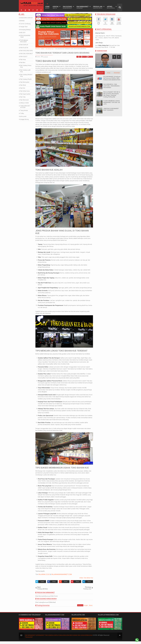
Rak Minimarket (83, 7)
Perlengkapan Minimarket (24, 40)
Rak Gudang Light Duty (25, 70)
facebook (80, 608)
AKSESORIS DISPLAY (26, 17)
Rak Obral (23, 84)
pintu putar (23, 116)
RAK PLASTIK (24, 47)
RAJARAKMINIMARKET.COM (62, 577)
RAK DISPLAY (24, 44)
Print (84, 59)
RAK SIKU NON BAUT (26, 53)
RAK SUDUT (24, 56)
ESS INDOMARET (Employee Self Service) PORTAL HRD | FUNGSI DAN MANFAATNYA (112, 78)
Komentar (117, 72)
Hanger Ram (24, 26)
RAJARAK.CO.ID (44, 577)
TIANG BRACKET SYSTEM (25, 106)
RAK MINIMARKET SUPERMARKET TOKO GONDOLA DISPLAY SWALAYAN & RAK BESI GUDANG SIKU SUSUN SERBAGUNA (62, 638)
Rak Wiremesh (24, 99)
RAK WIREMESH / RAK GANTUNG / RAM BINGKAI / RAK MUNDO (112, 85)
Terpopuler (101, 72)
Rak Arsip (23, 59)
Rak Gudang (67, 7)
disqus (91, 608)
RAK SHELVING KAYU (26, 50)
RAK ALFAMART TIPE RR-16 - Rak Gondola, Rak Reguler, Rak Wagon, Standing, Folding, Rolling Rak (112, 94)
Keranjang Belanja (25, 29)
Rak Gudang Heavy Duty (26, 66)
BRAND (22, 20)
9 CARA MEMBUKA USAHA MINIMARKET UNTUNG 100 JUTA (112, 102)
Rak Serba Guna (25, 90)
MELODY (23, 32)
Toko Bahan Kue (88, 581)
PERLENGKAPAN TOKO (25, 36)
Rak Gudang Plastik (26, 79)
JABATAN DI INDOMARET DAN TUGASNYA (111, 109)
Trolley (22, 113)
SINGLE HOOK (24, 102)
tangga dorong (24, 119)
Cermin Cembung (25, 23)
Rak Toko (23, 96)
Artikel (111, 7)
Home (47, 7)
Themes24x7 (29, 640)
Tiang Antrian (24, 110)
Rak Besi (23, 62)
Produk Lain (98, 7)
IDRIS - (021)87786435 (104, 61)
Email (90, 59)
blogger (86, 608)
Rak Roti (23, 87)
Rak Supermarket (25, 93)
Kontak (56, 7)
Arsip (109, 72)
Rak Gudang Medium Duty (26, 75)
